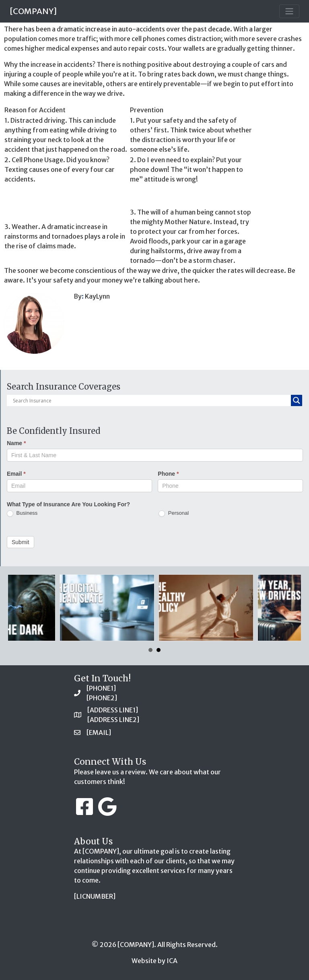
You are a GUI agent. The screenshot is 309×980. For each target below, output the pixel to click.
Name (16, 443)
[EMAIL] (99, 732)
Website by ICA (154, 961)
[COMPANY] (33, 11)
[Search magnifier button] (297, 400)
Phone (168, 474)
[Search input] (151, 400)
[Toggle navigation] (289, 11)
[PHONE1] (101, 688)
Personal (174, 513)
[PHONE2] (102, 698)
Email (16, 474)
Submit (21, 542)
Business (22, 513)
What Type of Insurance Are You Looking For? (68, 504)
